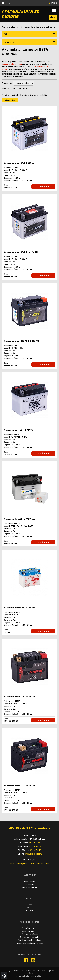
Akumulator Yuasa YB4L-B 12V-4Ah (19, 608)
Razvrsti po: (7, 83)
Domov (5, 27)
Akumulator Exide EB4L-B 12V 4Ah (19, 430)
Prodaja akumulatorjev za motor (29, 943)
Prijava (53, 3)
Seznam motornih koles (12, 64)
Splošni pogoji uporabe (30, 937)
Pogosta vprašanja (29, 934)
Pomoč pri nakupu (29, 928)
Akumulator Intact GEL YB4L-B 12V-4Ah (22, 341)
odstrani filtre (10, 100)
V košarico (43, 187)
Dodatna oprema (29, 887)
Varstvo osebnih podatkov (29, 940)
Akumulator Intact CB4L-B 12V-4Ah (20, 163)
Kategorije (29, 42)
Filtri (29, 34)
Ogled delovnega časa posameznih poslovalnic (30, 863)
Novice (29, 908)
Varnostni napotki (29, 931)
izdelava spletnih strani (25, 976)
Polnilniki (30, 884)
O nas (30, 905)
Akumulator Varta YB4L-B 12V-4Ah (19, 519)
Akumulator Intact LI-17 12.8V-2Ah (19, 697)
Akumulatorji (16, 27)
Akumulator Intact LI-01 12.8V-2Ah (19, 786)
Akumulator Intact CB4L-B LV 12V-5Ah (21, 252)
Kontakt (29, 911)
